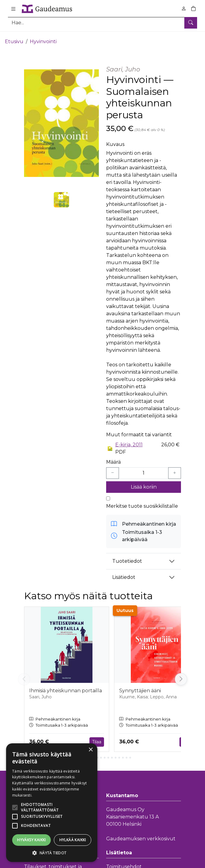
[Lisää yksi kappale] (175, 470)
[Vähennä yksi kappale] (113, 470)
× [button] (90, 750)
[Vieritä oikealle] (181, 676)
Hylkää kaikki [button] (73, 840)
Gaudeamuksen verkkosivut (141, 836)
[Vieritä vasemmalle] (24, 676)
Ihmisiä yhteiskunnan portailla (66, 688)
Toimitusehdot (124, 864)
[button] (52, 853)
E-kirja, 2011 (129, 442)
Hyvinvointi (43, 39)
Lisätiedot (124, 574)
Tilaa (97, 739)
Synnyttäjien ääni (140, 688)
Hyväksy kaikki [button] (31, 840)
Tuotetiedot (127, 558)
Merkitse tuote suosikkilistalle (142, 503)
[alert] (52, 803)
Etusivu (14, 39)
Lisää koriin (144, 484)
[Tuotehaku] (102, 23)
